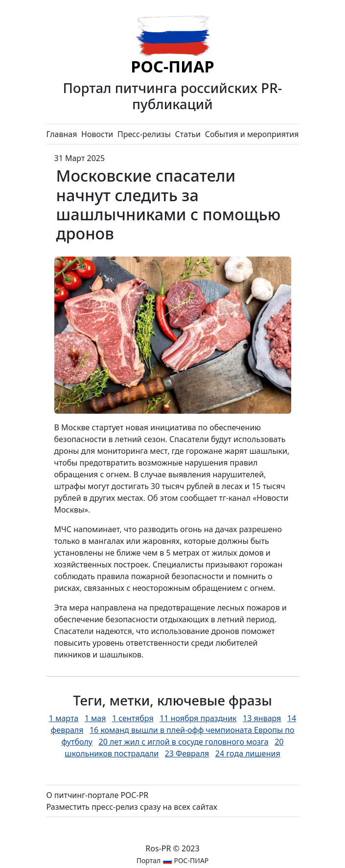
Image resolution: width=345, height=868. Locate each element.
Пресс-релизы (144, 134)
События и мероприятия (252, 134)
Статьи (188, 134)
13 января (262, 718)
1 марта (64, 718)
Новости (97, 134)
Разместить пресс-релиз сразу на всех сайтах (132, 807)
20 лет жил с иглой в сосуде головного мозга (183, 742)
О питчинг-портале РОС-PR (98, 795)
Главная (62, 134)
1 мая (95, 718)
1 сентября (133, 718)
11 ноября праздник (198, 718)
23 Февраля (187, 753)
